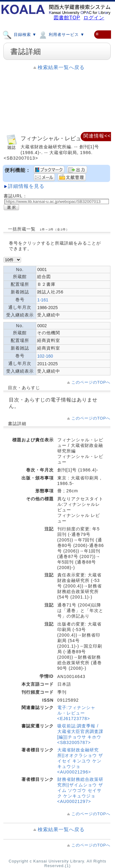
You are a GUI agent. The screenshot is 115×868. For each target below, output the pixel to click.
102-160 (45, 356)
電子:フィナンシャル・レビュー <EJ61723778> (77, 713)
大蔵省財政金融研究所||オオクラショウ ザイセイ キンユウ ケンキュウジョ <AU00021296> (80, 761)
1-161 (43, 300)
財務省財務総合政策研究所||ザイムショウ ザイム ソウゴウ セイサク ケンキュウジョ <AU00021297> (80, 790)
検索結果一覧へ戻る (61, 67)
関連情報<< (97, 136)
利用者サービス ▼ (61, 34)
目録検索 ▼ (19, 34)
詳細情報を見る (26, 186)
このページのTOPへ (91, 382)
